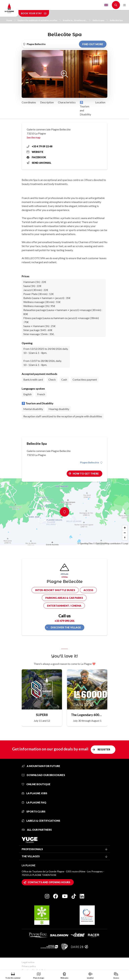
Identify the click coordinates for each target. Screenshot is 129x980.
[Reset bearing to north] (125, 538)
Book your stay (34, 13)
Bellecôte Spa (116, 20)
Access (88, 590)
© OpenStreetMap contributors (107, 544)
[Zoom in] (125, 528)
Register (104, 749)
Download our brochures (43, 775)
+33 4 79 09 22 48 (40, 146)
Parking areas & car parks (64, 598)
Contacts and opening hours (49, 882)
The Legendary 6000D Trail (87, 715)
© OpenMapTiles (85, 544)
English (106, 5)
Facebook (36, 157)
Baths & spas (100, 20)
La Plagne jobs (34, 793)
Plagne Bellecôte (91, 462)
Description (47, 102)
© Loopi (125, 544)
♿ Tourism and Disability (85, 108)
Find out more (93, 44)
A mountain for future (41, 766)
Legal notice (28, 962)
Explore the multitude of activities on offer (39, 20)
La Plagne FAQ (34, 802)
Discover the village (66, 627)
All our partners (37, 830)
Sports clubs (34, 811)
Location (100, 102)
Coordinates (29, 102)
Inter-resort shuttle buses (55, 590)
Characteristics (67, 102)
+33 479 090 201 (64, 621)
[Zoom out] (125, 533)
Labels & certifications (41, 821)
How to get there (86, 474)
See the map (34, 137)
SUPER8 (42, 715)
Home (11, 20)
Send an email (39, 163)
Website (35, 152)
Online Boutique (36, 784)
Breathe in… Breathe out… (77, 20)
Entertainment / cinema (64, 606)
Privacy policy (29, 966)
